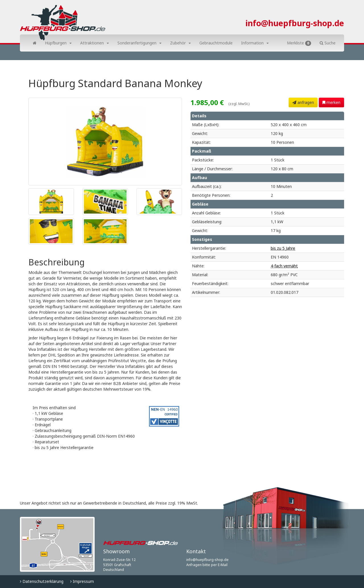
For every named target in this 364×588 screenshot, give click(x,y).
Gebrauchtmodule (216, 43)
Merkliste (299, 43)
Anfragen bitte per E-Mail (207, 565)
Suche (328, 43)
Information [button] (255, 43)
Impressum (82, 581)
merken (331, 102)
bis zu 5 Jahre (283, 248)
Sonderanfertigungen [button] (139, 43)
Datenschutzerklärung (42, 581)
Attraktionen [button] (95, 43)
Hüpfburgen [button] (58, 43)
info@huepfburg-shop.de (295, 23)
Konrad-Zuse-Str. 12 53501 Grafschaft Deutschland (119, 565)
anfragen (303, 102)
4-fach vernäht (284, 266)
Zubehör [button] (180, 43)
